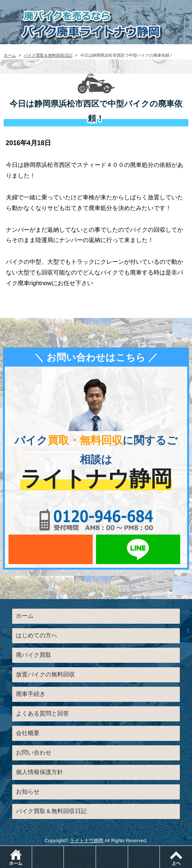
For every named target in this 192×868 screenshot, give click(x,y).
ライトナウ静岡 (87, 841)
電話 (64, 849)
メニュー (160, 849)
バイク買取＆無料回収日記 (48, 55)
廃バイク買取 (34, 655)
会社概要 (28, 733)
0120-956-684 (96, 520)
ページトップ (176, 857)
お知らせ (28, 792)
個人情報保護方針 (40, 772)
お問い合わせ (34, 752)
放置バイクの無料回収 (45, 674)
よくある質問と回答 (42, 713)
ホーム (10, 55)
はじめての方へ (37, 635)
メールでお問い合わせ (51, 549)
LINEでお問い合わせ (138, 549)
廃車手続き (31, 694)
